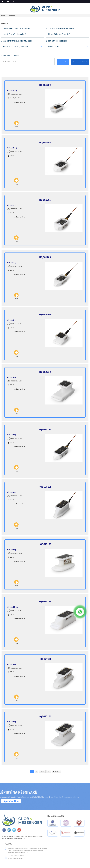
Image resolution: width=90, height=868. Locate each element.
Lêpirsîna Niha (11, 801)
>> (49, 772)
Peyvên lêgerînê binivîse (10, 56)
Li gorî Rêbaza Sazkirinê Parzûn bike (60, 29)
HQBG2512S (45, 544)
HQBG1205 (45, 200)
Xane (3, 15)
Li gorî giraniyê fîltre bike (56, 41)
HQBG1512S (45, 429)
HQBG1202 (45, 85)
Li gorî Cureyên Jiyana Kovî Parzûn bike (16, 29)
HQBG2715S (45, 716)
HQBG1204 (45, 142)
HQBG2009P (45, 315)
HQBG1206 (45, 257)
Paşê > (42, 772)
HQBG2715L (45, 659)
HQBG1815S (45, 601)
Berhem (12, 15)
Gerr (63, 62)
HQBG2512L (45, 487)
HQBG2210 (45, 372)
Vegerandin (80, 62)
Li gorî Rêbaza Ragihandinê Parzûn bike (16, 41)
